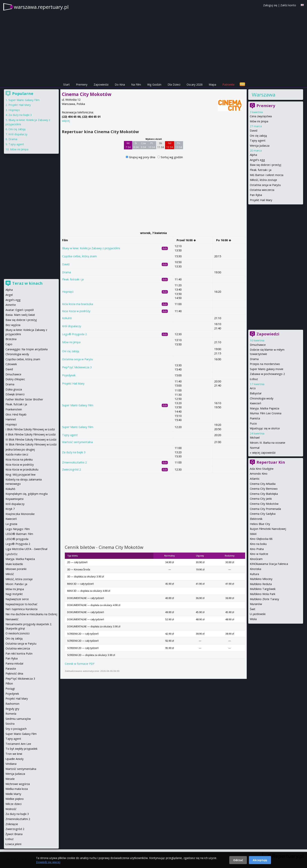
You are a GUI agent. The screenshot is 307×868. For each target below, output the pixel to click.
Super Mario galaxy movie (267, 369)
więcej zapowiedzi (264, 453)
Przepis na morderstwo (265, 364)
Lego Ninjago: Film (18, 529)
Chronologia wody (262, 398)
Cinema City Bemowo (264, 489)
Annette (11, 305)
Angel (9, 295)
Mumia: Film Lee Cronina (266, 413)
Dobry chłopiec (15, 379)
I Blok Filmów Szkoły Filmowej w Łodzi (30, 429)
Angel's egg (257, 160)
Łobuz (254, 379)
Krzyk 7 (10, 509)
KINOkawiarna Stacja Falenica (269, 564)
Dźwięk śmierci (15, 394)
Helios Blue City (260, 524)
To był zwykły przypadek (21, 749)
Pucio (253, 423)
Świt (253, 609)
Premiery (82, 84)
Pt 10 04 (152, 145)
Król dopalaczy (72, 326)
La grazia (11, 524)
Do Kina (120, 84)
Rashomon (12, 704)
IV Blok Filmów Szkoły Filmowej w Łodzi (31, 444)
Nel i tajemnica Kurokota (21, 609)
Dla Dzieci (174, 84)
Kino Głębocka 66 (261, 539)
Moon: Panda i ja (16, 584)
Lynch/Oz (11, 554)
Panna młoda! (14, 663)
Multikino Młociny (261, 579)
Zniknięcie (12, 824)
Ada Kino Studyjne (262, 469)
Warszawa (264, 95)
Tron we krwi (14, 754)
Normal (255, 448)
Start (66, 84)
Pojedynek (69, 375)
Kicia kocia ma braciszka (78, 304)
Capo (9, 344)
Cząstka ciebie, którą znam (79, 256)
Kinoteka (256, 569)
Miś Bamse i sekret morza (267, 175)
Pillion (9, 683)
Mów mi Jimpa (71, 342)
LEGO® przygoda (17, 539)
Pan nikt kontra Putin (19, 653)
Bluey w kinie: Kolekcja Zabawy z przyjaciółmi (91, 248)
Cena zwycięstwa (261, 116)
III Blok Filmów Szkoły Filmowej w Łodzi (31, 439)
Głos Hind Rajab (16, 414)
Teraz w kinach (27, 283)
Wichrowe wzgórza (18, 784)
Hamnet (11, 419)
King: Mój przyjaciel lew (20, 475)
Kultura (254, 574)
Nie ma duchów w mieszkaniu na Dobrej (31, 614)
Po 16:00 (224, 240)
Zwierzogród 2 (71, 469)
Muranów (256, 604)
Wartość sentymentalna (77, 442)
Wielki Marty (13, 794)
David (66, 264)
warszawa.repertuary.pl (41, 7)
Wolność (11, 809)
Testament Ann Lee (18, 744)
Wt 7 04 (128, 145)
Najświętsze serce (17, 599)
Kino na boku (258, 544)
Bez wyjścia (13, 325)
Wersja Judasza (260, 146)
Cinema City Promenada (265, 509)
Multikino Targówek (263, 589)
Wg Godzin (154, 84)
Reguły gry (12, 709)
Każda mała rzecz (17, 454)
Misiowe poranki (16, 569)
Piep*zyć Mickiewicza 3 (77, 367)
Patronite (228, 84)
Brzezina (11, 339)
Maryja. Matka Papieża (265, 408)
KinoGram (256, 559)
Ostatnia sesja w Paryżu (78, 359)
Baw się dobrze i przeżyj (265, 165)
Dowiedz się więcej (48, 862)
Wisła (253, 619)
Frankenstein (14, 409)
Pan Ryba (256, 195)
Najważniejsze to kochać (21, 604)
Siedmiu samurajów (18, 719)
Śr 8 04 (136, 145)
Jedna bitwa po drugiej (20, 449)
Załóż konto (288, 5)
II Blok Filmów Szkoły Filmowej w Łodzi (31, 434)
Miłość (10, 574)
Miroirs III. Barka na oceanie (268, 443)
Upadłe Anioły (14, 759)
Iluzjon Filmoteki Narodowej (268, 529)
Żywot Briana (14, 834)
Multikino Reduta (261, 584)
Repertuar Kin (271, 462)
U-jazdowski (258, 614)
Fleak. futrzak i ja (73, 279)
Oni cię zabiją (71, 351)
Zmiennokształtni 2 (74, 462)
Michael (255, 438)
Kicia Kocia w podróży (76, 311)
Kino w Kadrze (259, 554)
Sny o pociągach (16, 729)
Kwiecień (256, 403)
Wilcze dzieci (14, 804)
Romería (11, 714)
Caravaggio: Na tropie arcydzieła (27, 349)
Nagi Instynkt (14, 594)
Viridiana (11, 764)
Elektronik (256, 519)
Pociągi (10, 689)
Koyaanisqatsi (14, 499)
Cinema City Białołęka (264, 494)
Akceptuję (260, 860)
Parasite (11, 669)
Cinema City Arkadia (263, 484)
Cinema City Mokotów (264, 504)
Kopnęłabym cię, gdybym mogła (27, 494)
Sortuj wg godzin (172, 157)
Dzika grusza (14, 389)
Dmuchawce (258, 345)
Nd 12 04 (170, 145)
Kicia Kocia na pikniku (19, 459)
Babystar (256, 393)
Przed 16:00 (186, 240)
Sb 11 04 (161, 145)
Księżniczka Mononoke (20, 514)
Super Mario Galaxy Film (78, 405)
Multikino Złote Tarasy (264, 599)
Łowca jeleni (13, 844)
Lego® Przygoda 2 (74, 334)
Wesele (10, 779)
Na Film (136, 84)
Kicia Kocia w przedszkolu (22, 469)
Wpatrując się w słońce (265, 428)
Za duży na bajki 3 (74, 452)
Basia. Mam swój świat (20, 315)
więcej (66, 121)
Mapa (212, 84)
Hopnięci (68, 292)
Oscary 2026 (195, 84)
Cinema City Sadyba (263, 514)
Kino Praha (257, 549)
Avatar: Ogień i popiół (20, 310)
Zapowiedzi (101, 84)
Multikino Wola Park (263, 594)
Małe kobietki (14, 564)
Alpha (253, 155)
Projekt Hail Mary (73, 383)
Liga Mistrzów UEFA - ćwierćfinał (26, 549)
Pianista (255, 418)
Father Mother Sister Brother (24, 399)
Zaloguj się (270, 5)
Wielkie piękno (15, 799)
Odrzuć (238, 860)
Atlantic (255, 479)
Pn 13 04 (179, 145)
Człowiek (11, 364)
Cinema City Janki (261, 499)
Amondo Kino (259, 474)
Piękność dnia (14, 673)
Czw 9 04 (143, 145)
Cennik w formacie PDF (80, 664)
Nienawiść (12, 619)
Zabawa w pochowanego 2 (267, 374)
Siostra (10, 724)
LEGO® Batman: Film (19, 534)
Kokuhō (67, 318)
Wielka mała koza (17, 789)
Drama (66, 272)
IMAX (253, 534)
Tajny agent (70, 435)
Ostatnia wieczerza (262, 190)
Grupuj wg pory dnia (143, 157)
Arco (253, 388)
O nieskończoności (18, 633)
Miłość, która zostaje (263, 180)
